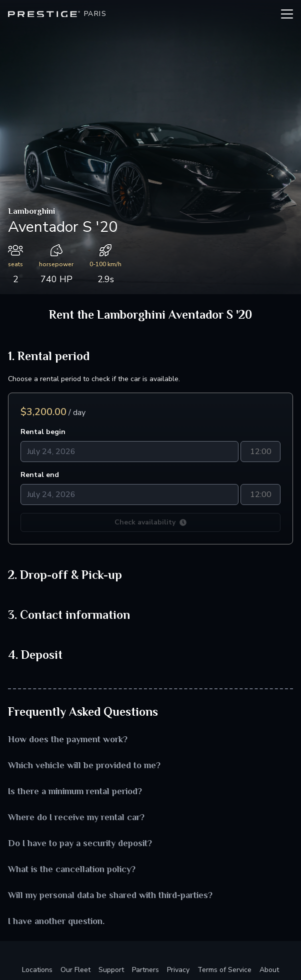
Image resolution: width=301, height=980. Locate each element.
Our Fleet (75, 970)
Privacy (178, 970)
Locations (37, 970)
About (269, 970)
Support (111, 970)
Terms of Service (224, 970)
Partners (145, 970)
